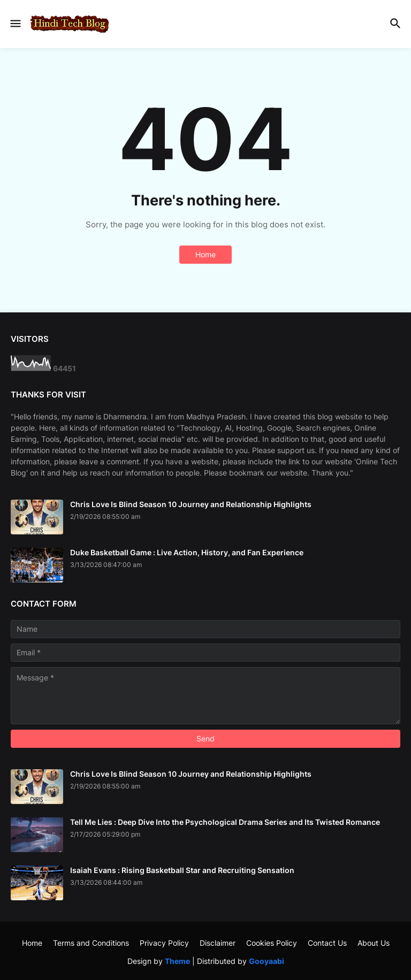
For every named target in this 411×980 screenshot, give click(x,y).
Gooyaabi (267, 961)
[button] (15, 24)
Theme (177, 961)
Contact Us (327, 943)
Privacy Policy (164, 943)
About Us (374, 943)
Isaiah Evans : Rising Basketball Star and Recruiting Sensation (182, 870)
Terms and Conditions (91, 943)
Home (205, 254)
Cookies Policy (272, 943)
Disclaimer (218, 943)
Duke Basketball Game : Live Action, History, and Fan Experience (187, 552)
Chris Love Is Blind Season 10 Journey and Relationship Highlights (191, 504)
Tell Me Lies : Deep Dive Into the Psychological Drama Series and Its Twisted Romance (225, 822)
